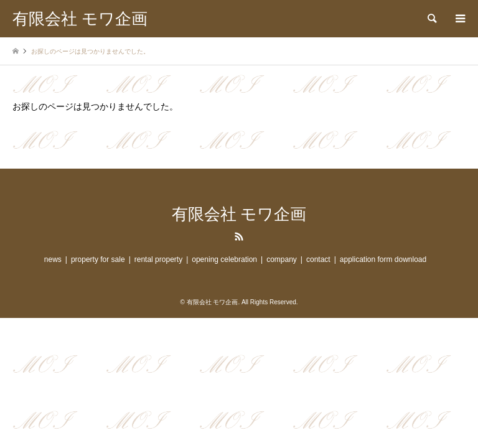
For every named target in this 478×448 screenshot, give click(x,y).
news (53, 259)
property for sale (98, 259)
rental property (158, 259)
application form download (383, 259)
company (282, 259)
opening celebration (224, 259)
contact (318, 259)
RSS (239, 236)
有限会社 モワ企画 (239, 214)
